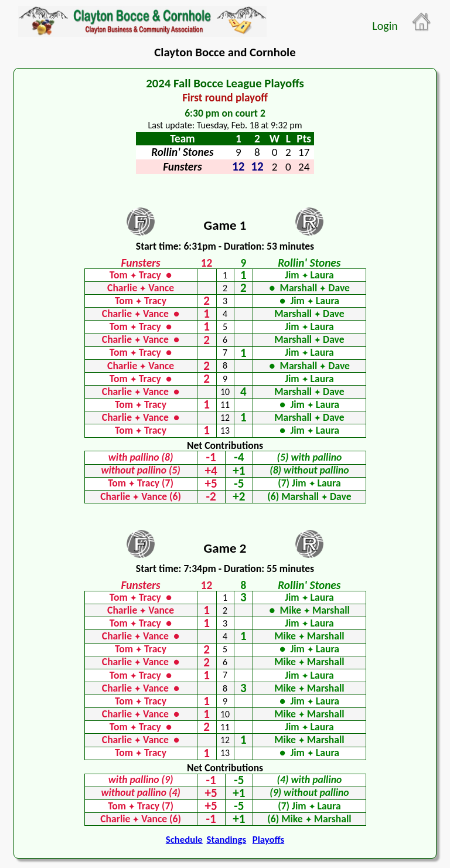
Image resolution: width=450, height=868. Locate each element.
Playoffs (268, 840)
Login (385, 26)
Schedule (184, 840)
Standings (227, 840)
